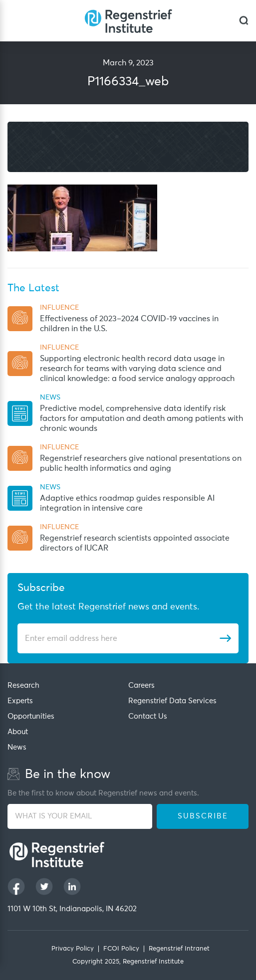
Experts (20, 701)
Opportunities (31, 716)
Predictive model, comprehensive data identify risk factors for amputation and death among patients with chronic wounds (141, 418)
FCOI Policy (121, 949)
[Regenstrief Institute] (128, 21)
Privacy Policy (73, 949)
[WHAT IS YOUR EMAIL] (80, 816)
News (17, 747)
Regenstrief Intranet (179, 949)
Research (23, 686)
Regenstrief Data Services (172, 701)
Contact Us (148, 716)
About (18, 732)
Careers (141, 686)
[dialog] (244, 21)
